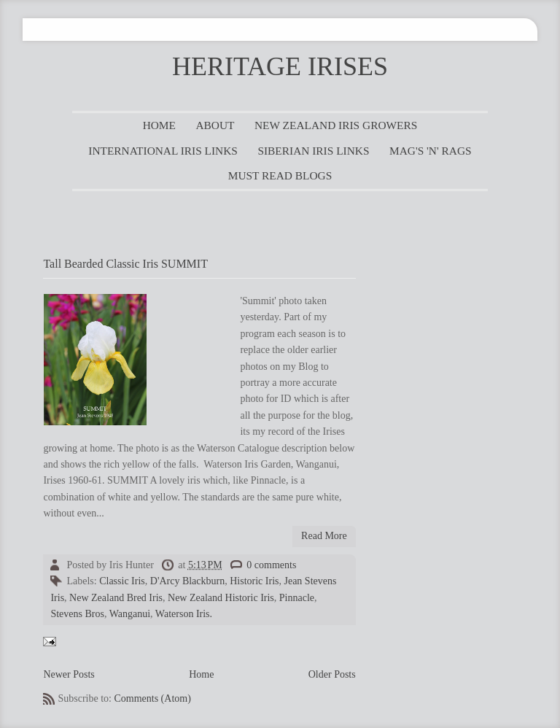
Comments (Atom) (152, 698)
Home (201, 674)
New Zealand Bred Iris (116, 598)
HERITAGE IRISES (280, 66)
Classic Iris (122, 581)
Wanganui (130, 614)
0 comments (271, 565)
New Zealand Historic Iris (221, 598)
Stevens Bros (77, 614)
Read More (324, 536)
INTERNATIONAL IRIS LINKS (163, 151)
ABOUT (215, 125)
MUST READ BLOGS (280, 175)
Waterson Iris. (184, 614)
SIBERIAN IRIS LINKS (313, 151)
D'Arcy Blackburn (187, 581)
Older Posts (332, 674)
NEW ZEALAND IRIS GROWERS (336, 125)
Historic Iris (254, 581)
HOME (159, 125)
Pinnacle (297, 598)
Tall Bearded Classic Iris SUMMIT (125, 264)
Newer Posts (69, 674)
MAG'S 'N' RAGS (431, 151)
